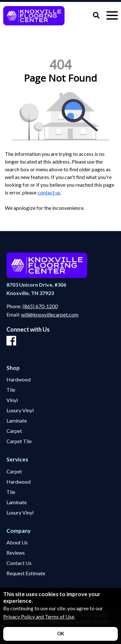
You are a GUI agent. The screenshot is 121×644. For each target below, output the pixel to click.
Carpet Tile (19, 441)
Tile (11, 390)
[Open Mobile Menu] (112, 16)
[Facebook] (11, 341)
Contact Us (19, 563)
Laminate (17, 421)
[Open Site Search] (96, 16)
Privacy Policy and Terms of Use (39, 617)
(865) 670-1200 (40, 306)
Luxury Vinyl (20, 410)
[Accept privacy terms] (60, 634)
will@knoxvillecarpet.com (50, 314)
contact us (49, 192)
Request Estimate (26, 573)
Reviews (16, 553)
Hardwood (19, 380)
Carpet (14, 431)
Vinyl (12, 400)
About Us (17, 542)
